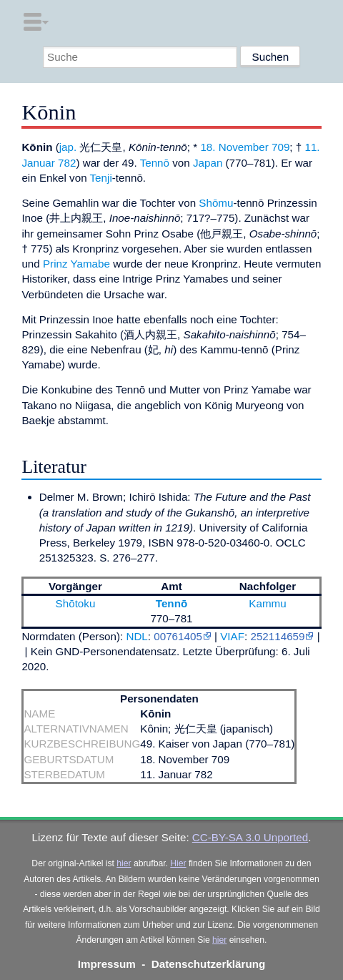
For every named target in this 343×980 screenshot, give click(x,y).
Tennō (155, 163)
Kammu (267, 603)
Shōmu (216, 203)
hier (124, 863)
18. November (234, 147)
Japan (208, 163)
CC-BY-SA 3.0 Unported (250, 837)
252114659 (277, 636)
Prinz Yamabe (76, 264)
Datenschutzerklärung (209, 964)
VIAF (232, 636)
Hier (178, 863)
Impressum (107, 964)
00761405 (178, 636)
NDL (136, 636)
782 (67, 163)
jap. (68, 147)
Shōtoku (76, 603)
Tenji (101, 178)
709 (280, 147)
